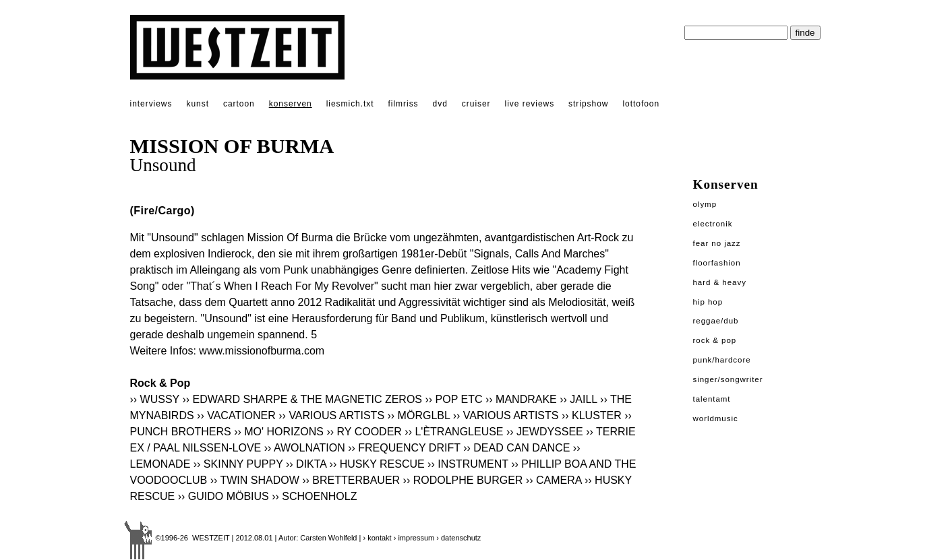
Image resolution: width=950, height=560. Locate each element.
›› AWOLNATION (305, 448)
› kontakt (377, 538)
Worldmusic (716, 418)
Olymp (705, 204)
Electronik (713, 224)
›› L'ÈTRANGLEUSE (454, 432)
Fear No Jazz (717, 243)
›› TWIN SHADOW (255, 480)
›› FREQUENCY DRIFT (404, 448)
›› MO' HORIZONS (279, 432)
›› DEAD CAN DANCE (516, 448)
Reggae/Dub (716, 321)
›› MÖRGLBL (419, 415)
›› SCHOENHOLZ (314, 496)
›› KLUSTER (592, 415)
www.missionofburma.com (262, 351)
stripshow (588, 104)
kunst (197, 104)
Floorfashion (717, 263)
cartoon (239, 104)
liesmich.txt (350, 104)
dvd (440, 104)
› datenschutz (458, 538)
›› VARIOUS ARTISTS (331, 415)
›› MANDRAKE (521, 399)
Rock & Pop (715, 340)
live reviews (530, 104)
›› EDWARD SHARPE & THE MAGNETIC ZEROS (302, 399)
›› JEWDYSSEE (545, 432)
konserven (291, 104)
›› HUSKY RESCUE (377, 464)
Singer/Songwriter (728, 379)
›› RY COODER (364, 432)
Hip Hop (708, 302)
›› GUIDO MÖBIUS (224, 496)
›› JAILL (578, 399)
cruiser (476, 104)
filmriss (404, 104)
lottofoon (641, 104)
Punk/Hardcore (722, 360)
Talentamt (712, 399)
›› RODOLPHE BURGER (463, 480)
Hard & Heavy (720, 282)
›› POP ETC (453, 399)
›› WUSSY (155, 399)
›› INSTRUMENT (468, 464)
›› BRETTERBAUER (351, 480)
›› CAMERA (554, 480)
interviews (151, 104)
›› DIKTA (306, 464)
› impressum (414, 538)
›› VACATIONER (236, 415)
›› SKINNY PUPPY (238, 464)
